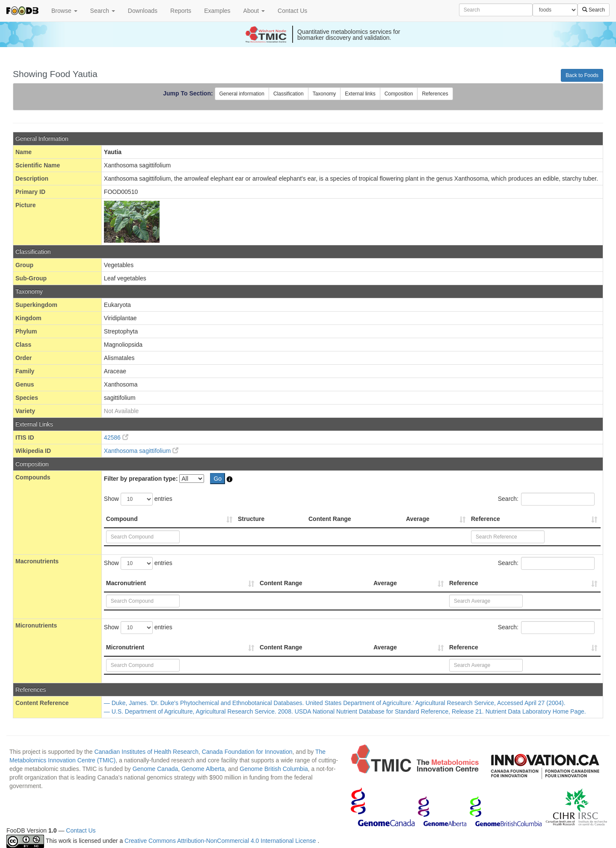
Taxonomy (324, 94)
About (254, 11)
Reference (486, 519)
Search (103, 11)
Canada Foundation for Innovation (247, 752)
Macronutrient (126, 583)
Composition (399, 94)
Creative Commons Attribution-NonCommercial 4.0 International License (221, 841)
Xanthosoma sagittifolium (141, 451)
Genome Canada (155, 769)
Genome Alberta (203, 769)
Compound (122, 519)
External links (360, 94)
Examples (217, 11)
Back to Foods (582, 75)
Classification (289, 94)
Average (418, 519)
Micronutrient (125, 647)
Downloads (143, 11)
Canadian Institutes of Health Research (146, 752)
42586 (116, 437)
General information (242, 94)
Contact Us (292, 11)
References (435, 94)
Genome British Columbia (274, 769)
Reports (181, 11)
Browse (64, 11)
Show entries (138, 499)
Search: (546, 499)
